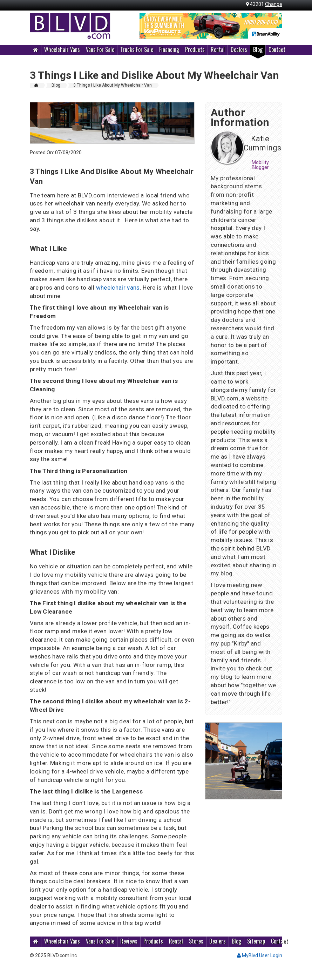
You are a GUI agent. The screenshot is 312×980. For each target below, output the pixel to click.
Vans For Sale (100, 49)
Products (195, 49)
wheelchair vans (118, 288)
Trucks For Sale (137, 49)
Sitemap (256, 941)
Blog (258, 49)
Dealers (239, 49)
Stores (196, 941)
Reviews (129, 941)
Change (274, 4)
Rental (218, 49)
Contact (277, 49)
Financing (169, 49)
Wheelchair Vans (62, 49)
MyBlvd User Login (260, 955)
